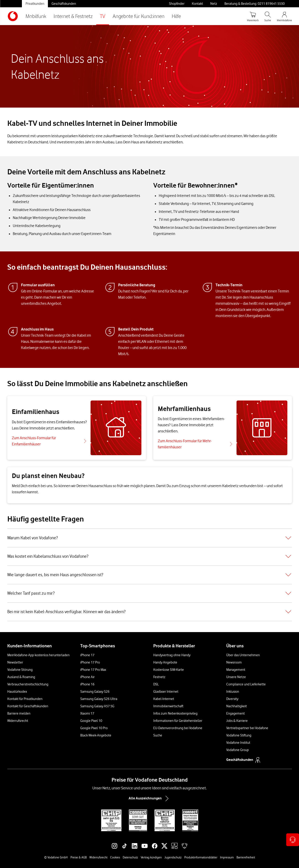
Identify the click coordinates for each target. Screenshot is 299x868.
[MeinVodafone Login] (284, 16)
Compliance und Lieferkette (246, 684)
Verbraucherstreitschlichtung (28, 684)
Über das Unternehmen (243, 655)
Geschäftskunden (64, 4)
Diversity (232, 699)
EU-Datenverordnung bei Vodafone (178, 728)
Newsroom (234, 662)
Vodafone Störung (20, 670)
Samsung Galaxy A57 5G (97, 706)
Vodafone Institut (238, 743)
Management (236, 670)
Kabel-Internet (164, 699)
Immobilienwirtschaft (168, 706)
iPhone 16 (87, 684)
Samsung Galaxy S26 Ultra (99, 699)
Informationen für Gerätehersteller (178, 721)
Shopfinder (177, 4)
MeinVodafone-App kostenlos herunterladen (38, 655)
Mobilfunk (36, 16)
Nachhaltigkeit (237, 706)
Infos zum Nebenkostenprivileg (175, 713)
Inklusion (233, 692)
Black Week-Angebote (96, 735)
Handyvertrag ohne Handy (172, 655)
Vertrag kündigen (151, 857)
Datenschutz (130, 857)
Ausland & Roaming (21, 677)
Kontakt (197, 4)
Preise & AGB (79, 857)
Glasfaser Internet (166, 692)
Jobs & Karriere (237, 721)
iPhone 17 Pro (90, 662)
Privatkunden (35, 4)
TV (103, 16)
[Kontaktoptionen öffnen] (293, 840)
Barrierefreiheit (246, 857)
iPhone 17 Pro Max (93, 670)
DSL (156, 684)
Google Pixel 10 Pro (94, 728)
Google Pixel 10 (91, 721)
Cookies (115, 857)
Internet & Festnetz (73, 16)
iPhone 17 (87, 655)
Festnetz (159, 677)
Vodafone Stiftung (239, 735)
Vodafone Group (238, 750)
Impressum (227, 857)
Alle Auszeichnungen (150, 798)
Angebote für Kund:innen (139, 16)
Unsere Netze (236, 677)
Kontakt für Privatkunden (25, 699)
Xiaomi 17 (87, 713)
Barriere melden (19, 713)
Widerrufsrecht (18, 721)
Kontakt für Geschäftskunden (28, 706)
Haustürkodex (17, 692)
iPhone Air (87, 677)
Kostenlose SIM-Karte (169, 670)
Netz (214, 4)
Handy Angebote (165, 662)
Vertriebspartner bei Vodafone (247, 728)
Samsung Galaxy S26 (95, 692)
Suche (158, 735)
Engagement (235, 713)
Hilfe (176, 16)
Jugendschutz (173, 857)
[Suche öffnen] (268, 16)
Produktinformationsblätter (201, 857)
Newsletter (15, 662)
